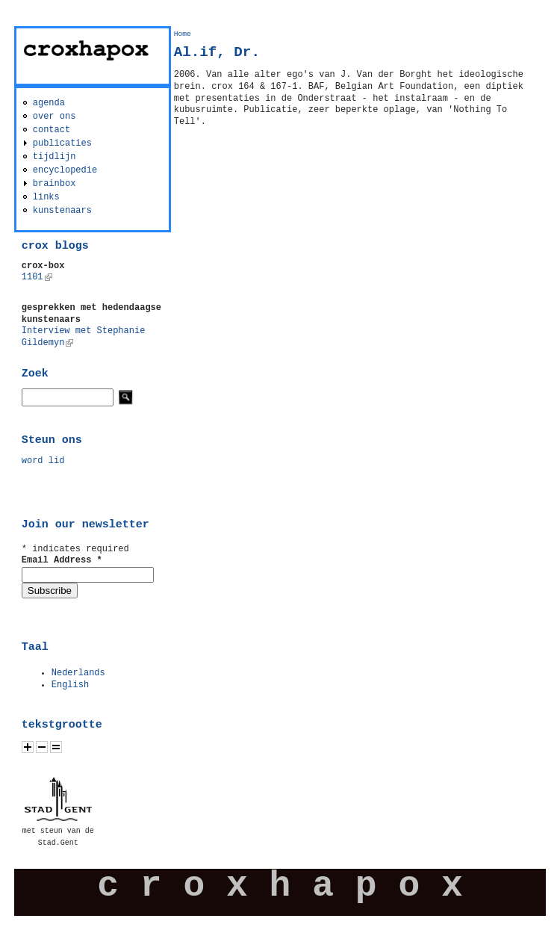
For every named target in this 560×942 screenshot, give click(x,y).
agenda (49, 103)
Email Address (62, 560)
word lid (43, 461)
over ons (55, 117)
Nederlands (78, 673)
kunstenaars (62, 211)
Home (183, 34)
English (70, 685)
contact (52, 130)
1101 (37, 277)
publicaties (62, 143)
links (46, 197)
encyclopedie (65, 170)
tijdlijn (55, 157)
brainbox (55, 184)
